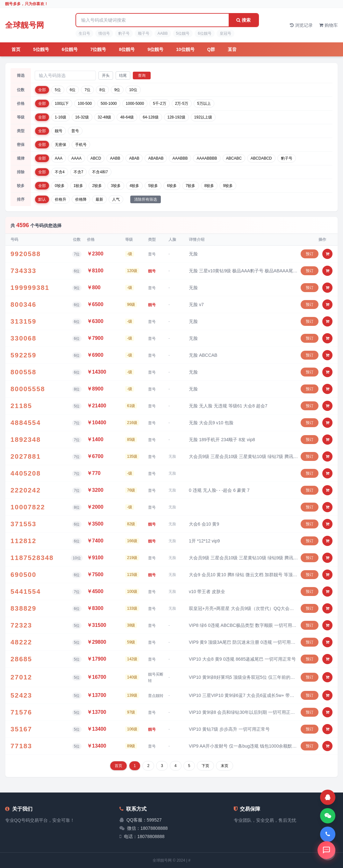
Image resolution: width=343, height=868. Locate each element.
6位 (73, 90)
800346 (23, 305)
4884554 (26, 423)
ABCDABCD (261, 158)
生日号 (84, 33)
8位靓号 (127, 49)
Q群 (211, 49)
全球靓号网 (25, 25)
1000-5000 (135, 104)
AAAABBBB (207, 158)
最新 (99, 199)
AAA (59, 158)
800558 (23, 372)
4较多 (135, 186)
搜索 (243, 20)
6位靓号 (205, 33)
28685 (21, 659)
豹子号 (124, 33)
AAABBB (180, 158)
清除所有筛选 (146, 199)
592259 (23, 355)
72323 (21, 625)
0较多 (60, 186)
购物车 (329, 25)
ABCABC (234, 158)
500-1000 (109, 104)
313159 (23, 321)
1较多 (79, 186)
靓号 (59, 131)
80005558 (28, 389)
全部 (42, 90)
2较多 (97, 186)
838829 (23, 608)
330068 (23, 338)
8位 (102, 90)
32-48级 (105, 117)
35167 (21, 729)
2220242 (26, 490)
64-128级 (150, 117)
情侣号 (104, 33)
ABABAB (156, 158)
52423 (21, 695)
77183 (21, 746)
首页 (16, 49)
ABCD (96, 158)
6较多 (172, 186)
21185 (21, 406)
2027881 (26, 456)
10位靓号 (185, 49)
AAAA (76, 158)
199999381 (30, 288)
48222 (21, 642)
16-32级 (82, 117)
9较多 (228, 186)
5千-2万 (159, 104)
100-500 (85, 104)
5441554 (26, 592)
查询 (142, 75)
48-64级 (127, 117)
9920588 (26, 254)
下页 (205, 766)
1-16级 (61, 117)
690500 (23, 575)
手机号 (81, 145)
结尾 (123, 75)
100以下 (62, 104)
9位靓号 (155, 49)
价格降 (81, 199)
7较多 (191, 186)
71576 (21, 712)
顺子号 (144, 33)
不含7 (79, 172)
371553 (23, 524)
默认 (42, 199)
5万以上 (204, 104)
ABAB (134, 158)
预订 (310, 254)
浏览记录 (301, 25)
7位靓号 (98, 49)
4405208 (26, 473)
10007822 (28, 507)
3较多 (116, 186)
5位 (58, 90)
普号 (75, 131)
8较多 (209, 186)
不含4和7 (100, 172)
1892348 (26, 440)
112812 (23, 541)
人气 (116, 199)
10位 (133, 90)
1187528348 (32, 558)
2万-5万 (182, 104)
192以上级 (203, 117)
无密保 (61, 145)
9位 (117, 90)
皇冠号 (225, 33)
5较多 (153, 186)
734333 (23, 271)
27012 (21, 677)
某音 (232, 49)
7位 (87, 90)
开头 (106, 75)
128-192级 (176, 117)
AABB (163, 33)
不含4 (60, 172)
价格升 (61, 199)
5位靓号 (183, 33)
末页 (225, 766)
